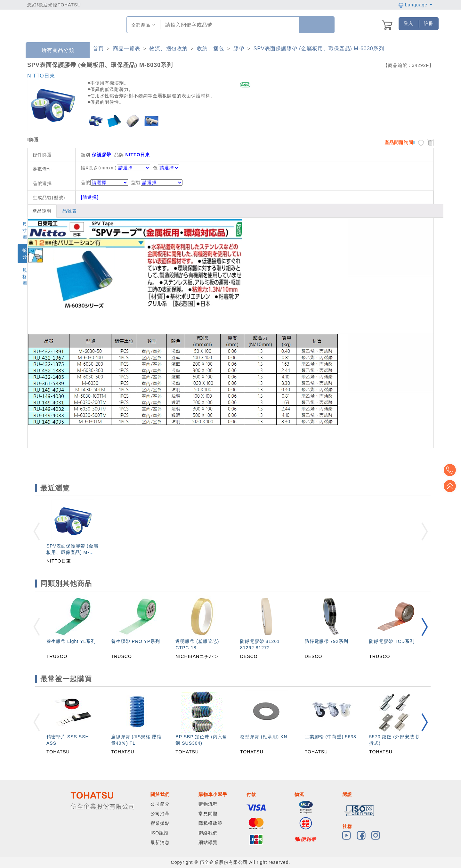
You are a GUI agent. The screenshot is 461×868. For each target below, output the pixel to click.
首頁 (98, 49)
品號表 (70, 211)
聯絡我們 (208, 833)
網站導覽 (208, 842)
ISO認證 (160, 833)
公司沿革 (160, 814)
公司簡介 (160, 804)
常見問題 (208, 814)
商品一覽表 (127, 49)
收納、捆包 (210, 49)
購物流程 (208, 804)
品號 (104, 183)
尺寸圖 (25, 231)
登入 (408, 23)
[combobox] (229, 25)
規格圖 (25, 277)
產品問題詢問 (399, 142)
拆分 (25, 254)
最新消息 (160, 842)
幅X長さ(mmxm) (99, 168)
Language (415, 5)
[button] (425, 627)
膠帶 (239, 49)
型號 (157, 183)
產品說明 (42, 211)
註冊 (429, 23)
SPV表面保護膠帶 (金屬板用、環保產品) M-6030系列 (319, 49)
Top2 (451, 470)
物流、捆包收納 (169, 49)
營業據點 (160, 823)
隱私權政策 (210, 823)
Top (451, 486)
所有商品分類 (53, 50)
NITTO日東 (41, 76)
